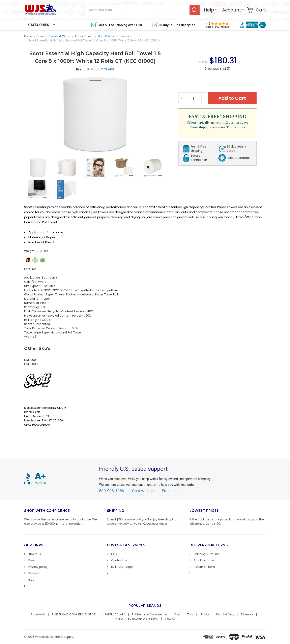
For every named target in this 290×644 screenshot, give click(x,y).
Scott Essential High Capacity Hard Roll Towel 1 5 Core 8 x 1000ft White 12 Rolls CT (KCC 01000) (94, 40)
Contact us (119, 560)
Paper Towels (84, 36)
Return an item (204, 567)
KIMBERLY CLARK (114, 614)
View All (170, 619)
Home (28, 36)
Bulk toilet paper (122, 567)
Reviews (34, 573)
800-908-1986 (112, 491)
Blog (31, 580)
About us (35, 554)
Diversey (247, 614)
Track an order (204, 560)
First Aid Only (225, 614)
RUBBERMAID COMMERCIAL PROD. (74, 614)
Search (195, 10)
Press (32, 560)
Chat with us (143, 491)
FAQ (114, 554)
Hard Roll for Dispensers (114, 36)
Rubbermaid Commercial (150, 614)
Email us (169, 491)
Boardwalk (38, 614)
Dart (177, 614)
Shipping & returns (207, 554)
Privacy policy (38, 567)
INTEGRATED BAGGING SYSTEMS (136, 619)
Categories (39, 25)
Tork (190, 614)
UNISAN (205, 614)
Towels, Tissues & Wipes (54, 36)
